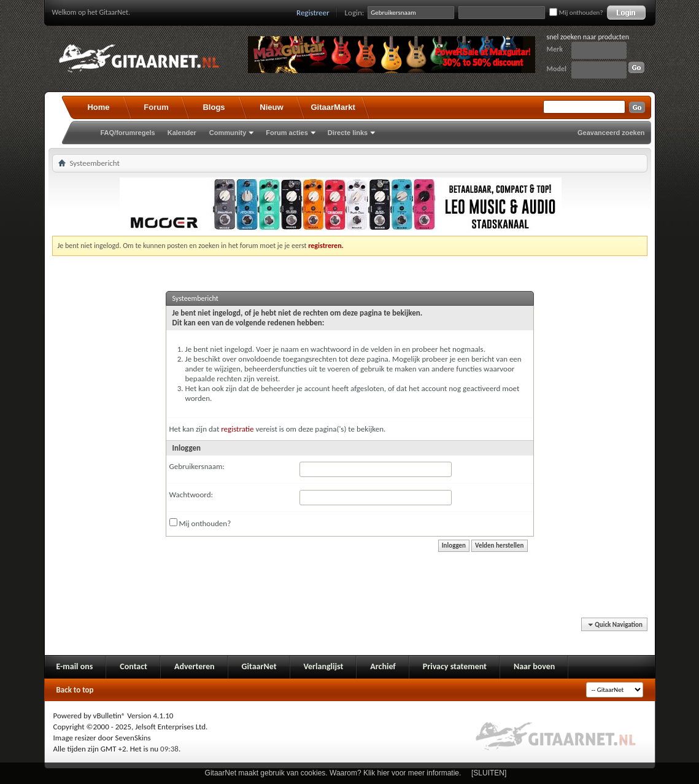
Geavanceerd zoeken (611, 133)
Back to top (75, 690)
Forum (156, 107)
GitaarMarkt (333, 107)
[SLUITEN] (489, 773)
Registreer (313, 13)
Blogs (214, 107)
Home (98, 107)
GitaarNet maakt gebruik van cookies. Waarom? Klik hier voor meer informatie (332, 773)
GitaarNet (259, 666)
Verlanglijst (324, 666)
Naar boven (534, 666)
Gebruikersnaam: (197, 466)
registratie (237, 429)
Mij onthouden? (576, 13)
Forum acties (287, 133)
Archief (383, 666)
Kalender (182, 133)
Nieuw (271, 107)
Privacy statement (455, 666)
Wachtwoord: (191, 495)
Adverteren (195, 666)
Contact (133, 666)
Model (557, 69)
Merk (555, 49)
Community (228, 133)
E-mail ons (75, 666)
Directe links (348, 133)
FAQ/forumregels (128, 133)
